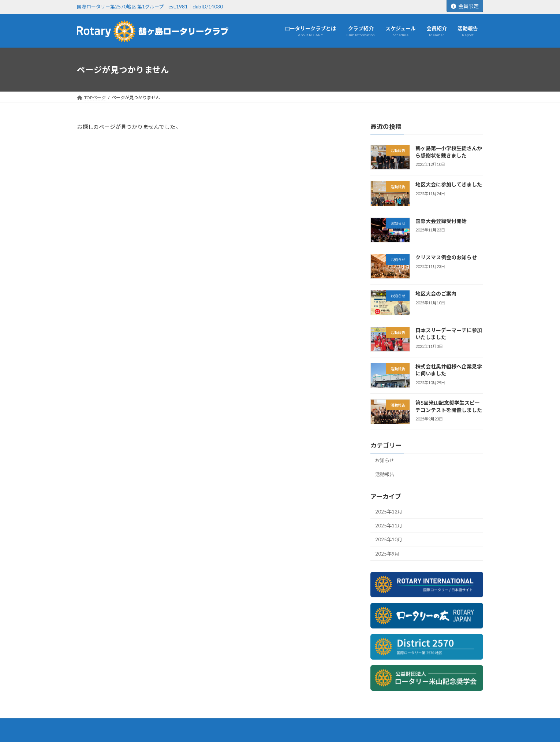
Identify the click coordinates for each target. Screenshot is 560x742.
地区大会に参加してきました (449, 184)
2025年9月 (387, 554)
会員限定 (465, 6)
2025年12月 (389, 511)
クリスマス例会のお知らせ (446, 257)
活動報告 (385, 474)
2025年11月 (389, 526)
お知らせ (385, 460)
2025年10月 (389, 539)
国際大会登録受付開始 (441, 221)
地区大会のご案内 (436, 294)
